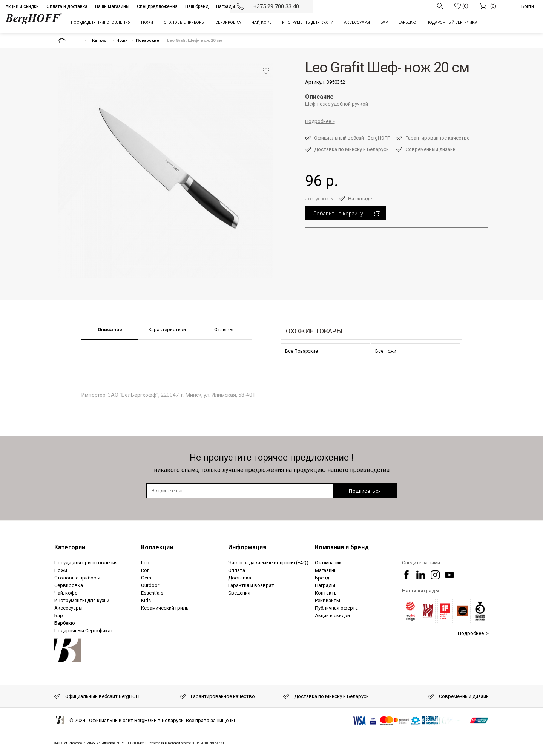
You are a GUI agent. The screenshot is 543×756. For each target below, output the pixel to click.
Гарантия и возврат (251, 585)
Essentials (152, 593)
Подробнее (318, 121)
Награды (225, 6)
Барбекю (65, 623)
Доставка (240, 578)
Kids (146, 600)
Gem (146, 578)
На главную (68, 41)
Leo (145, 563)
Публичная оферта (336, 608)
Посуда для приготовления (86, 563)
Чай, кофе (66, 593)
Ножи (122, 41)
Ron (145, 570)
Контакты (326, 593)
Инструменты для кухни (82, 600)
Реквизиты (327, 600)
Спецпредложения (157, 6)
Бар (59, 615)
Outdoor (150, 585)
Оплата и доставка (67, 6)
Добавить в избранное (266, 71)
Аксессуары (68, 608)
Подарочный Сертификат (84, 631)
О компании (328, 563)
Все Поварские (301, 351)
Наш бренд (197, 6)
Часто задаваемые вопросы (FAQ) (268, 563)
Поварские (147, 41)
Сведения (239, 593)
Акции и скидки (22, 6)
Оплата (237, 570)
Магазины (326, 570)
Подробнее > (473, 633)
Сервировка (69, 585)
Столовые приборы (77, 578)
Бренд (322, 578)
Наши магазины (112, 6)
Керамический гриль (165, 608)
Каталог (100, 41)
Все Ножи (386, 351)
